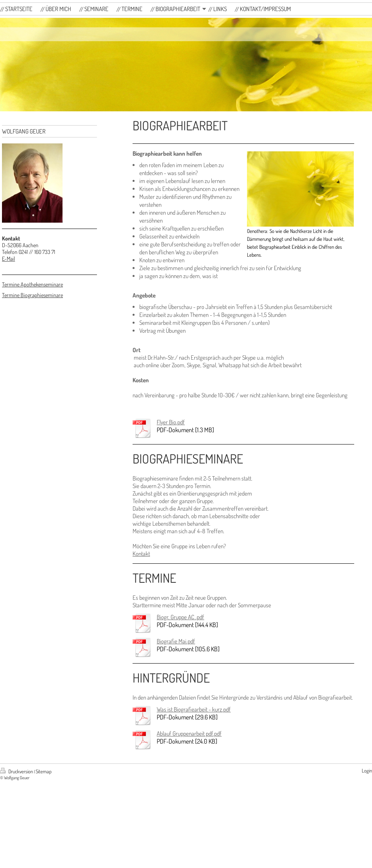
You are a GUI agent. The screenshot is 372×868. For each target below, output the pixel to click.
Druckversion (17, 771)
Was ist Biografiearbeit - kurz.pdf (194, 709)
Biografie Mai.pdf (176, 641)
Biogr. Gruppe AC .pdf (180, 617)
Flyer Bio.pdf (171, 422)
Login (367, 771)
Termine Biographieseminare (32, 295)
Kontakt (141, 554)
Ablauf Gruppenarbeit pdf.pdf (189, 734)
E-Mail (9, 258)
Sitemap (44, 771)
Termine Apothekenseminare (32, 284)
